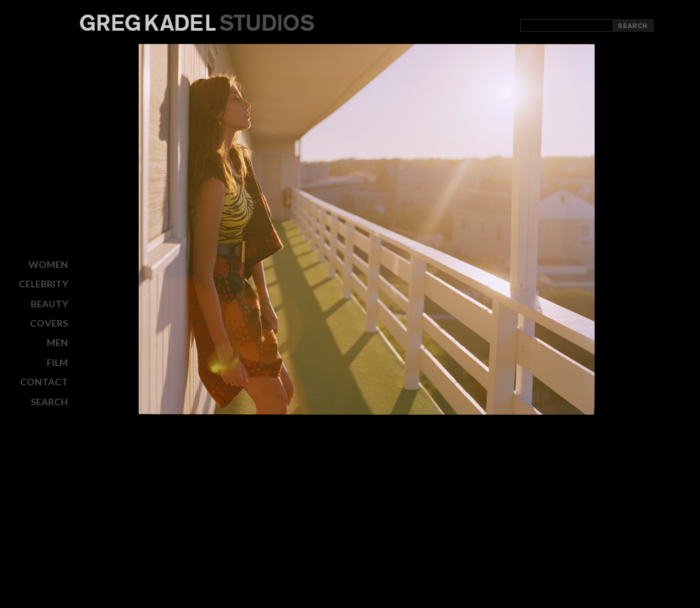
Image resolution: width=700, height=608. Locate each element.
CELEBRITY (43, 284)
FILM (57, 362)
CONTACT (44, 382)
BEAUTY (49, 304)
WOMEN (48, 264)
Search (49, 401)
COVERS (49, 323)
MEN (57, 342)
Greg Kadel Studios (197, 23)
